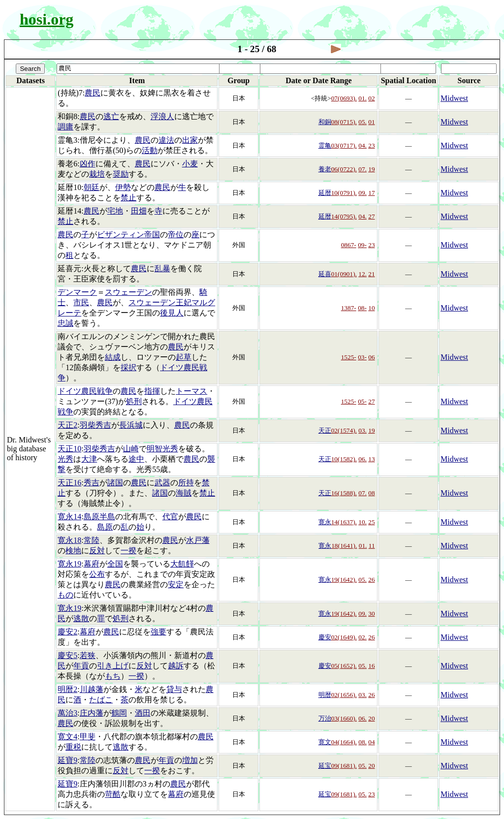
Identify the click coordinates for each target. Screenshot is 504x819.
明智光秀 (162, 449)
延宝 (325, 766)
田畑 (139, 211)
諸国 (115, 483)
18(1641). (344, 546)
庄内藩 (92, 713)
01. (362, 98)
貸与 (174, 689)
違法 (166, 140)
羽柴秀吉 (95, 425)
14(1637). (344, 522)
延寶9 (67, 760)
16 (371, 666)
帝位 (176, 235)
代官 (170, 517)
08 (371, 493)
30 (371, 614)
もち (113, 676)
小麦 (190, 164)
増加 (190, 760)
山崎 (131, 449)
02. (362, 637)
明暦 (325, 695)
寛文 (325, 742)
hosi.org (47, 19)
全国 (115, 564)
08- (362, 308)
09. (362, 193)
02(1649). (344, 637)
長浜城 (131, 425)
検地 (73, 551)
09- (362, 245)
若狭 (88, 655)
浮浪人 (162, 116)
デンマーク (77, 292)
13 (371, 459)
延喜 (325, 274)
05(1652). (344, 666)
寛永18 (69, 540)
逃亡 (111, 116)
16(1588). (344, 493)
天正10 (69, 449)
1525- (349, 357)
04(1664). (344, 742)
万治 (325, 718)
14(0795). (344, 216)
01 (371, 122)
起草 (184, 357)
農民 (93, 93)
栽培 (97, 174)
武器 (162, 483)
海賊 (184, 493)
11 (372, 546)
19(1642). (344, 580)
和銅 (325, 122)
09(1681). (344, 766)
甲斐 (88, 737)
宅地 (115, 211)
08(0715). (344, 122)
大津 (89, 459)
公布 (97, 574)
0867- (349, 245)
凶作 (88, 164)
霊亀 (325, 145)
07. (362, 169)
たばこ (101, 700)
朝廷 (92, 187)
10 (371, 308)
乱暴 (162, 268)
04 (371, 742)
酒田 (143, 713)
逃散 (81, 618)
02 (371, 98)
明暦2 (67, 689)
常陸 (92, 540)
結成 (113, 357)
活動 (150, 150)
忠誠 (65, 323)
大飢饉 (182, 564)
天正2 (67, 425)
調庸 (65, 127)
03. (362, 430)
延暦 (325, 193)
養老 (325, 169)
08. (362, 742)
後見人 (172, 313)
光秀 (65, 459)
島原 (105, 527)
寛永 (325, 522)
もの (65, 595)
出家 (190, 140)
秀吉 (92, 483)
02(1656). (344, 695)
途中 (136, 459)
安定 (176, 584)
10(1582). (344, 459)
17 (371, 193)
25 (371, 522)
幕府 (92, 564)
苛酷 (113, 794)
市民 (81, 302)
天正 (325, 430)
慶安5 (67, 655)
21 (371, 274)
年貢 (81, 666)
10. (362, 522)
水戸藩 (198, 540)
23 (371, 145)
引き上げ (113, 666)
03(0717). (344, 145)
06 (371, 357)
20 (371, 718)
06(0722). (344, 169)
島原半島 (99, 517)
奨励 (121, 174)
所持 (186, 483)
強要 (158, 632)
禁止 (128, 198)
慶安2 (67, 632)
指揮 (152, 391)
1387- (349, 308)
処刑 (134, 401)
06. (362, 459)
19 (371, 169)
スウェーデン (128, 292)
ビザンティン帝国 (128, 235)
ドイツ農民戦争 (85, 391)
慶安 (325, 637)
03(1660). (344, 718)
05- (362, 401)
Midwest (454, 98)
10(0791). (344, 193)
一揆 (128, 551)
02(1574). (344, 430)
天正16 (69, 483)
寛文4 (67, 737)
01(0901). (344, 274)
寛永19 (69, 564)
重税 (73, 747)
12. (362, 274)
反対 (97, 551)
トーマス (191, 391)
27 (371, 216)
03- (362, 357)
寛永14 (69, 517)
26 (371, 580)
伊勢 (123, 187)
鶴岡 (119, 713)
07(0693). (344, 98)
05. (362, 122)
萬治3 (67, 713)
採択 (128, 367)
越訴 (176, 666)
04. (362, 145)
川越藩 (92, 689)
